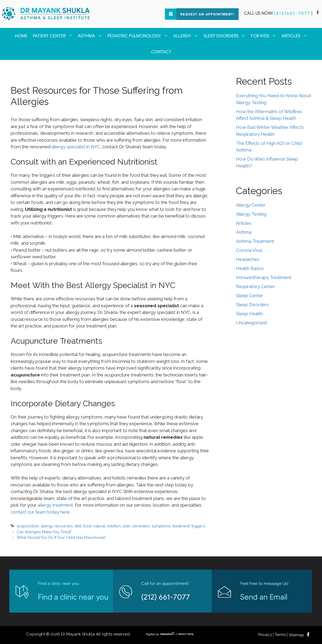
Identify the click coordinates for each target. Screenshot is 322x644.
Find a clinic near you (73, 597)
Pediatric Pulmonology (139, 36)
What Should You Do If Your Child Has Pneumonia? (61, 537)
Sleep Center (250, 296)
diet (78, 526)
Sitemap (296, 635)
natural (99, 526)
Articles (296, 36)
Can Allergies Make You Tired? (44, 532)
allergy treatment (55, 505)
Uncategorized (251, 323)
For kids (265, 36)
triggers (198, 526)
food (87, 526)
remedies (141, 526)
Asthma (91, 36)
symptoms (161, 526)
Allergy (187, 36)
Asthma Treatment (255, 241)
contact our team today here (40, 512)
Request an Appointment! (207, 15)
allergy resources (57, 526)
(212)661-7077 (292, 13)
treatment (181, 526)
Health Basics (250, 268)
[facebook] (318, 13)
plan (127, 526)
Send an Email (264, 597)
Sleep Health (249, 314)
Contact (161, 52)
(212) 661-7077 (166, 597)
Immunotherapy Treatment (264, 277)
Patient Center (54, 36)
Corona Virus (249, 250)
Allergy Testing (251, 214)
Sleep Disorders (226, 36)
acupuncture (28, 526)
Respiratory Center (256, 286)
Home (21, 36)
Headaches (248, 259)
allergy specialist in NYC (76, 147)
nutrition (114, 526)
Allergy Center (251, 205)
